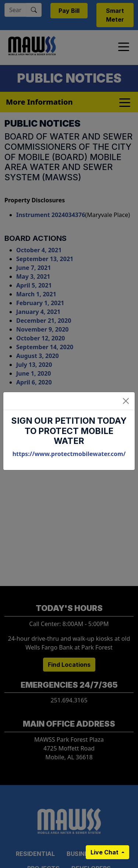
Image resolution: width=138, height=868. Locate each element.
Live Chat (105, 852)
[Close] (126, 401)
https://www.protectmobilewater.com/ (69, 454)
